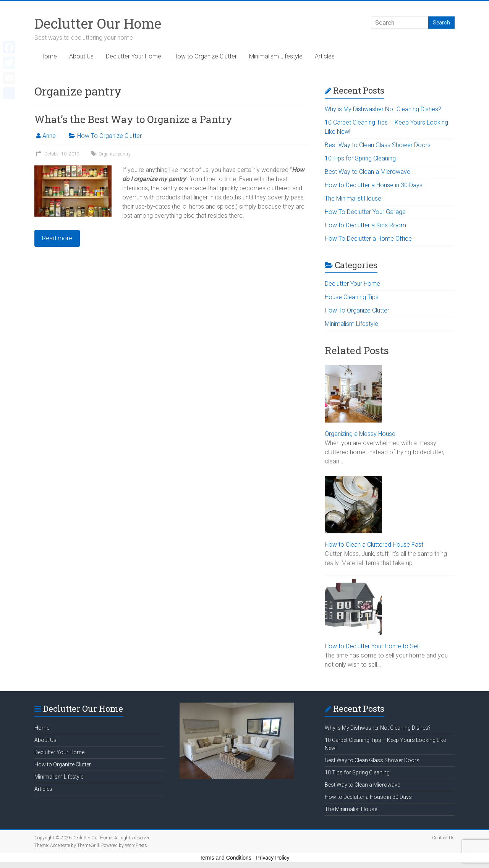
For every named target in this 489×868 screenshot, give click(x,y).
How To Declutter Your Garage (365, 212)
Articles (325, 56)
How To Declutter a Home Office (368, 239)
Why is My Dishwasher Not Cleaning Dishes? (383, 109)
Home (49, 56)
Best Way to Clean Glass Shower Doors (378, 145)
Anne (49, 136)
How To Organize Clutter (109, 136)
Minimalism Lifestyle (276, 56)
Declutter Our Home (98, 23)
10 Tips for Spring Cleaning (360, 158)
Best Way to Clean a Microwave (368, 172)
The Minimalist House (353, 198)
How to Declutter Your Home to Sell (372, 646)
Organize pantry (115, 154)
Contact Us (443, 838)
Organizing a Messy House (360, 434)
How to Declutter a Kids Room (365, 225)
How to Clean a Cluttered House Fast (374, 545)
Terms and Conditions (226, 858)
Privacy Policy (273, 858)
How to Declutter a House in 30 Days (374, 185)
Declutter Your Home (134, 56)
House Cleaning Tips (352, 297)
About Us (81, 56)
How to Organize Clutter (205, 56)
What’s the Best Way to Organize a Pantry (133, 119)
